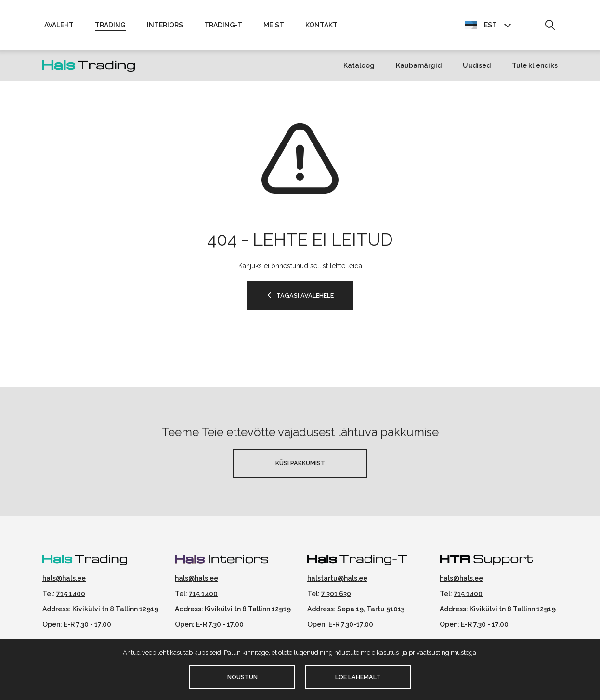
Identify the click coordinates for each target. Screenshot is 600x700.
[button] (550, 26)
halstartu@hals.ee (337, 578)
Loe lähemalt (358, 677)
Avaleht (59, 25)
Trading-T (223, 25)
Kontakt (321, 25)
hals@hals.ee (64, 578)
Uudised (477, 65)
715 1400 (71, 594)
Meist (274, 25)
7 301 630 (336, 594)
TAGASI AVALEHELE (305, 295)
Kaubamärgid (419, 65)
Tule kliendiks (535, 65)
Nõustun (242, 677)
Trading (110, 25)
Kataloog (359, 65)
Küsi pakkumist (300, 463)
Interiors (165, 25)
